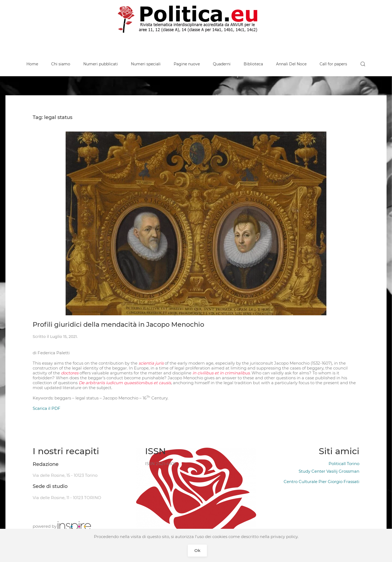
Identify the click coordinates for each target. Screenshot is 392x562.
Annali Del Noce (291, 64)
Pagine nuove (187, 64)
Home (32, 64)
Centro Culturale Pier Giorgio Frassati (321, 482)
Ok (197, 550)
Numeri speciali (146, 64)
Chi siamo (61, 64)
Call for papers (333, 64)
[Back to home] (196, 19)
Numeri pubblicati (101, 64)
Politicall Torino (344, 464)
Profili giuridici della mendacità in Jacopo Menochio (118, 324)
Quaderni (222, 64)
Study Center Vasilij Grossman (329, 471)
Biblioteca (253, 64)
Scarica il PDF (47, 408)
